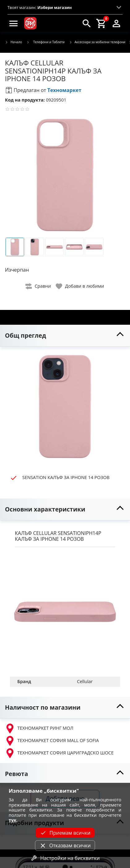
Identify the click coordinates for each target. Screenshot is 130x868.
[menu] (14, 23)
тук (13, 820)
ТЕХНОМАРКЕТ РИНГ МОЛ (39, 728)
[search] (87, 23)
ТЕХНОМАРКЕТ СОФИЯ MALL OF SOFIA (52, 741)
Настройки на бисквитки (65, 858)
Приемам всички (65, 833)
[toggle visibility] (65, 336)
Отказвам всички (65, 845)
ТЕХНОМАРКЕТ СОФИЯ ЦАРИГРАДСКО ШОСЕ (59, 753)
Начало (13, 42)
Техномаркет (64, 90)
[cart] (102, 23)
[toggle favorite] (80, 286)
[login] (116, 23)
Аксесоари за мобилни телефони (97, 42)
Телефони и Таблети (45, 42)
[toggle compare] (38, 286)
